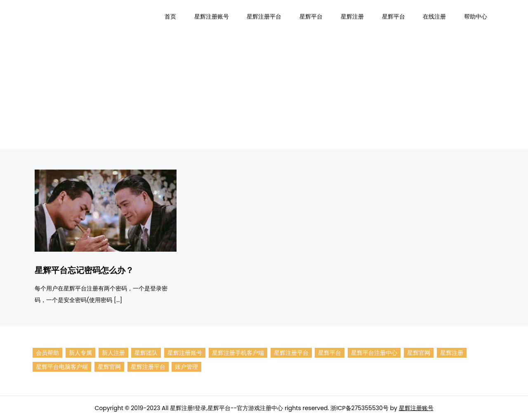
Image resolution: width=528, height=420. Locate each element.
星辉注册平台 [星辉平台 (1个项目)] (148, 367)
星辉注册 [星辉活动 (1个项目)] (452, 353)
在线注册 (434, 17)
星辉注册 (352, 17)
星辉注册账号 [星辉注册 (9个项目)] (185, 353)
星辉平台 (311, 17)
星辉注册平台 (264, 17)
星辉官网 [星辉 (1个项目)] (419, 353)
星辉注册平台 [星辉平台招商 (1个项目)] (291, 353)
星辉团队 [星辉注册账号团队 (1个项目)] (146, 353)
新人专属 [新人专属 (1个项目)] (80, 353)
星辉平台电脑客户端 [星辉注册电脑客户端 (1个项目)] (62, 367)
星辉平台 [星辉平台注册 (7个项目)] (330, 353)
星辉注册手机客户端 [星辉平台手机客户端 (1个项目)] (238, 353)
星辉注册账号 (212, 17)
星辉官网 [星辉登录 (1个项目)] (109, 367)
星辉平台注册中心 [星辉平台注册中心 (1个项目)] (374, 353)
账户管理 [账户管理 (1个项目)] (186, 367)
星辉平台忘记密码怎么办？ (84, 270)
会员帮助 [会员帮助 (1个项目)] (47, 353)
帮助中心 (476, 17)
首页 (170, 17)
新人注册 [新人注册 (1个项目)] (113, 353)
